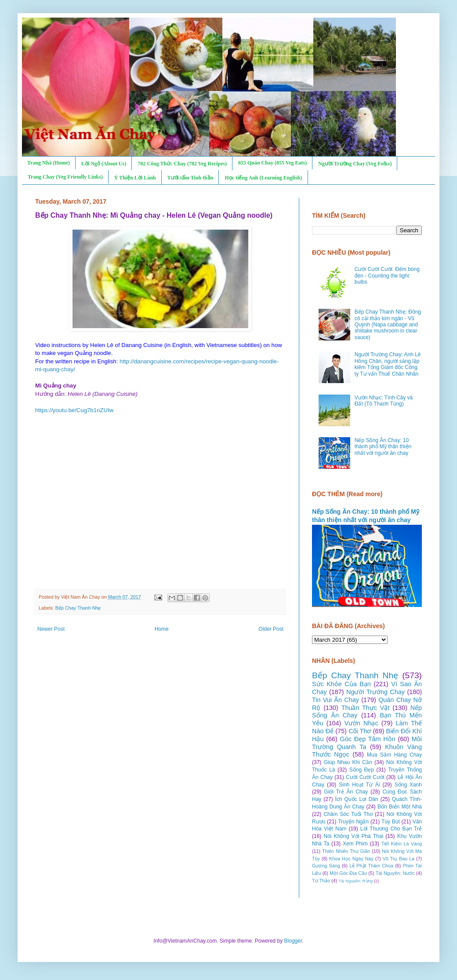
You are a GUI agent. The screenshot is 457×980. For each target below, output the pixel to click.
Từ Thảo (321, 881)
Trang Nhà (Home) (49, 163)
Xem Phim (355, 844)
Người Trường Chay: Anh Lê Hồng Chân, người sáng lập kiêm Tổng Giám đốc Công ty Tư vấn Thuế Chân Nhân (388, 364)
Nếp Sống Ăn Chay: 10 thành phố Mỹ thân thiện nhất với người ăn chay (383, 447)
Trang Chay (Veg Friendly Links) (65, 177)
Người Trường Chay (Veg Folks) (355, 164)
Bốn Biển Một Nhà (400, 807)
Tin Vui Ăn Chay (335, 700)
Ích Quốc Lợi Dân (357, 799)
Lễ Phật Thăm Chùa (371, 866)
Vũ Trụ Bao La (399, 859)
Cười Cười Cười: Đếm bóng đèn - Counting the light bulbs (387, 276)
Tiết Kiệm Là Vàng (401, 844)
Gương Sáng (326, 866)
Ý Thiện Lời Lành (135, 178)
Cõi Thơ (360, 731)
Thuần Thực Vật (366, 708)
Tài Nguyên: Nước (395, 873)
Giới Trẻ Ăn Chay (346, 792)
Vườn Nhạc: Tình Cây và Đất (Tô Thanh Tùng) (384, 401)
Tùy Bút (391, 822)
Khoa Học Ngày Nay (351, 859)
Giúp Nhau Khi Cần (348, 762)
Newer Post (51, 629)
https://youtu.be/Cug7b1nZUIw (74, 410)
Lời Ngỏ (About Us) (104, 164)
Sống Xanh (408, 785)
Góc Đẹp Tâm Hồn (368, 739)
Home (162, 629)
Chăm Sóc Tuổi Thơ (348, 814)
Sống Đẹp (362, 770)
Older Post (271, 629)
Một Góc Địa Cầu (348, 873)
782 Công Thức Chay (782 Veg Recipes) (182, 164)
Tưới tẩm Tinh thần (190, 178)
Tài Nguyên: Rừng (355, 881)
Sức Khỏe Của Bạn (341, 684)
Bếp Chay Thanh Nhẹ (78, 608)
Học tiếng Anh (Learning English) (263, 178)
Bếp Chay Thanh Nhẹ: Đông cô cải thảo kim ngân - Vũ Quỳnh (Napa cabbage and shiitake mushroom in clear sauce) (388, 325)
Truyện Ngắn (353, 822)
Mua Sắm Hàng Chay (394, 755)
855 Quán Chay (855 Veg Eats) (272, 163)
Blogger (293, 941)
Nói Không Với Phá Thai (354, 836)
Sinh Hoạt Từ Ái (359, 785)
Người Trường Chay (375, 692)
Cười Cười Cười (365, 777)
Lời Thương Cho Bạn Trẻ (391, 829)
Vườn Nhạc (361, 723)
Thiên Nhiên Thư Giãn (346, 851)
